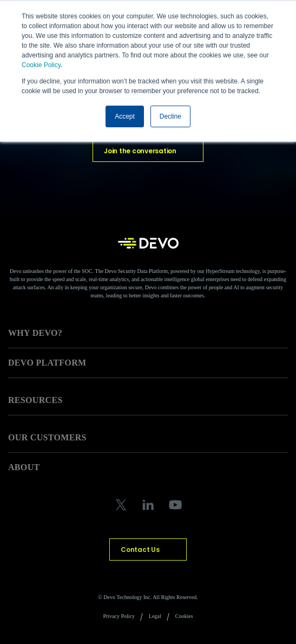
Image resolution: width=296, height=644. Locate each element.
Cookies (184, 616)
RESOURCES (35, 400)
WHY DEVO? (35, 333)
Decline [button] (170, 116)
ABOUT (24, 467)
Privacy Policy (119, 616)
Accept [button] (125, 116)
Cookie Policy (41, 65)
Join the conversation (140, 151)
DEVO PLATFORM (47, 363)
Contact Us (140, 549)
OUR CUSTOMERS (47, 437)
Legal (155, 616)
